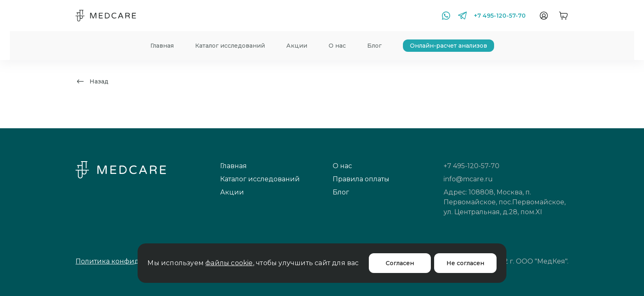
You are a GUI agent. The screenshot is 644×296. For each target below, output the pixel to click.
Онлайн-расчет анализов (448, 46)
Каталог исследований (230, 46)
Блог (374, 46)
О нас (337, 46)
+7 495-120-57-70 (500, 16)
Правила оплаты (361, 179)
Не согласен (465, 263)
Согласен (400, 263)
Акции (297, 46)
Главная (162, 46)
